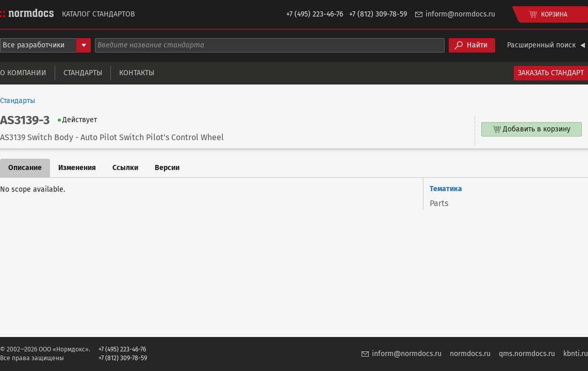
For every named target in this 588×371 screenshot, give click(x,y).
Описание (25, 168)
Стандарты (83, 73)
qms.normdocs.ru (527, 354)
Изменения (77, 168)
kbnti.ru (576, 354)
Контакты (137, 73)
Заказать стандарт (551, 73)
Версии (167, 168)
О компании (23, 73)
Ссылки (125, 168)
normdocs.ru (470, 354)
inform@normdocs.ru (460, 14)
